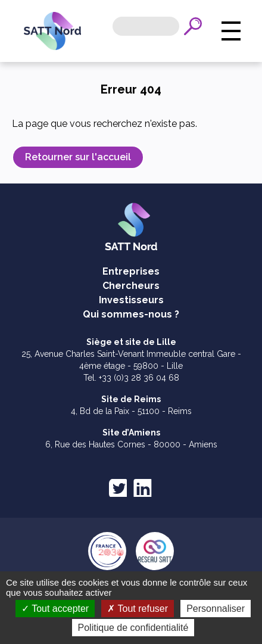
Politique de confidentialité (133, 628)
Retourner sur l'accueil (78, 157)
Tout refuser (138, 609)
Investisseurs (131, 300)
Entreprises (131, 271)
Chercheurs (131, 286)
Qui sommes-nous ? (131, 314)
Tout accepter (55, 609)
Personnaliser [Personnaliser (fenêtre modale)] (216, 609)
